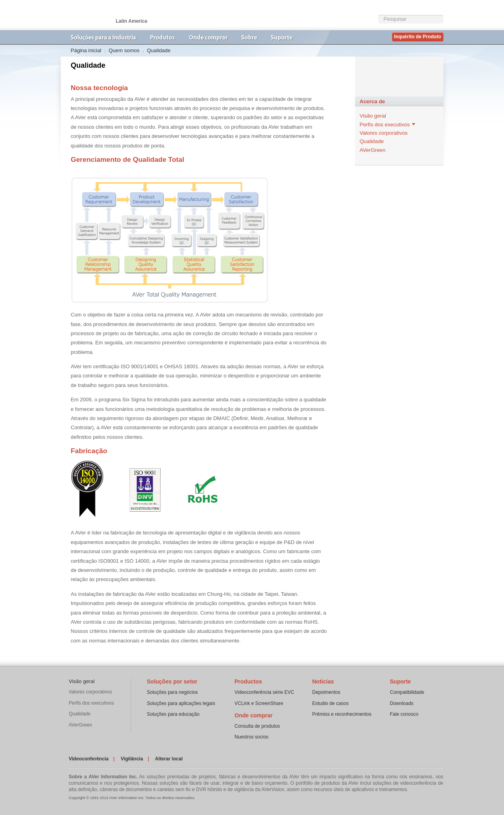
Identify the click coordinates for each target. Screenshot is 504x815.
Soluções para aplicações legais (181, 703)
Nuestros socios (252, 737)
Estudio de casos (330, 703)
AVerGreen (373, 150)
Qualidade (372, 141)
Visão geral (373, 116)
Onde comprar (254, 715)
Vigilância (132, 759)
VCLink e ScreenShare (259, 703)
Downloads (402, 703)
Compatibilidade (407, 692)
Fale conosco (404, 714)
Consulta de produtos (257, 726)
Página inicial (86, 50)
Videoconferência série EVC (265, 692)
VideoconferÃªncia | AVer (101, 15)
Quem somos (124, 50)
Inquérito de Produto (418, 37)
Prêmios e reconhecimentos (342, 714)
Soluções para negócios (173, 692)
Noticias (323, 681)
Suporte (401, 681)
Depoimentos (327, 692)
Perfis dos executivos (385, 125)
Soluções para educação (173, 714)
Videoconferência (89, 759)
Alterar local (169, 759)
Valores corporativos (384, 133)
